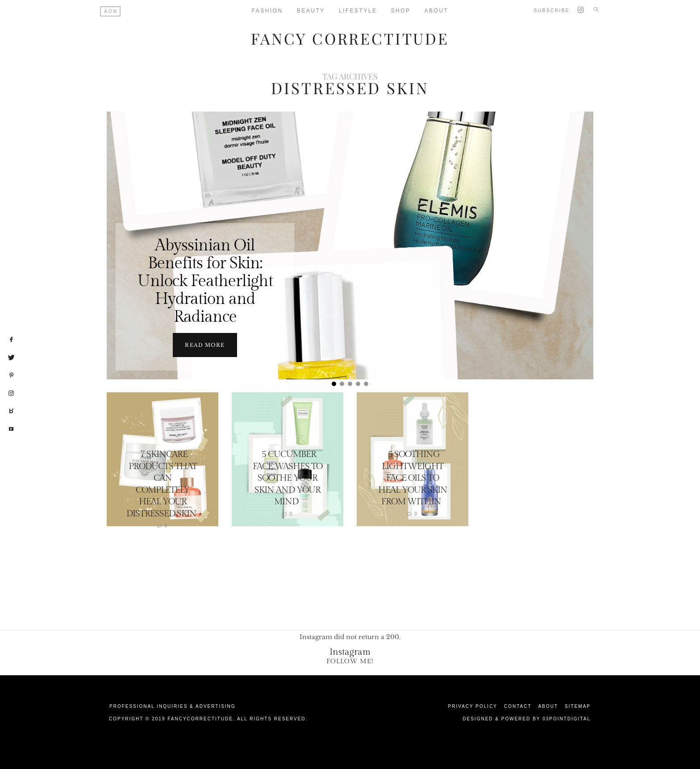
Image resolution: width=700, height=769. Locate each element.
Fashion (267, 11)
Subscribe (552, 10)
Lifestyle (358, 11)
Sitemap (578, 706)
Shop (401, 11)
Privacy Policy (473, 706)
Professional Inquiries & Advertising (173, 706)
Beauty (311, 11)
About (437, 11)
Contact (518, 706)
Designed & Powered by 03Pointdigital (527, 718)
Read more (205, 345)
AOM (111, 11)
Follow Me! (350, 661)
